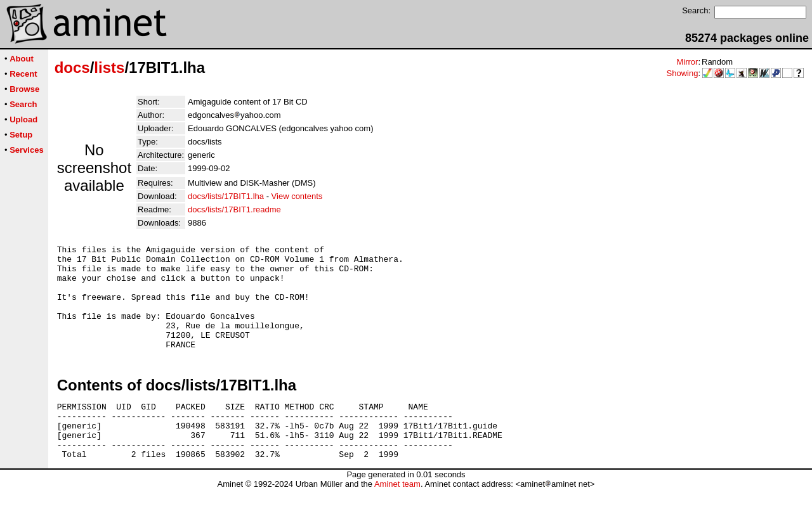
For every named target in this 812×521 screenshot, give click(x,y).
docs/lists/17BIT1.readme (234, 209)
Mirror (687, 62)
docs (72, 68)
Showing (683, 73)
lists (109, 68)
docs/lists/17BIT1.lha (226, 196)
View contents (297, 196)
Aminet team (397, 516)
